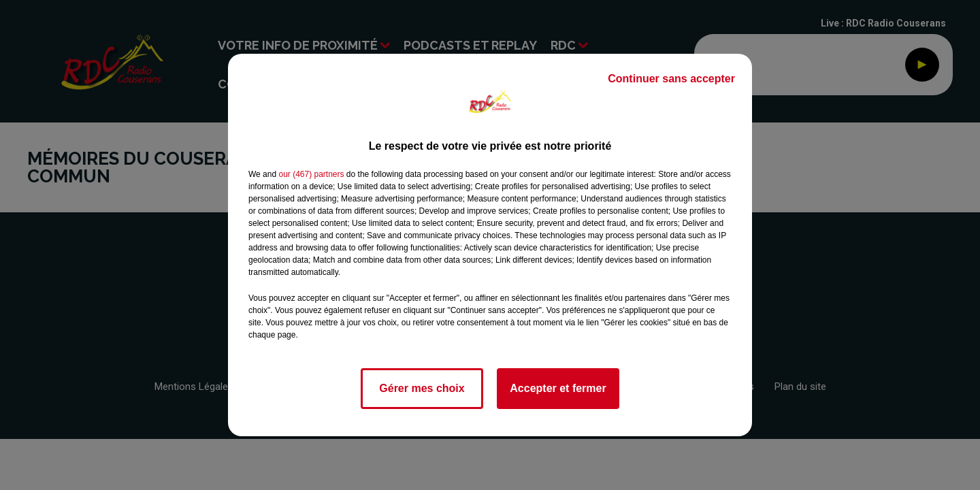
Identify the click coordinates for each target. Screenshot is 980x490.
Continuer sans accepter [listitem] (671, 79)
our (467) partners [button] (311, 174)
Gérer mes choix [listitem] (422, 388)
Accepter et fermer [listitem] (558, 388)
